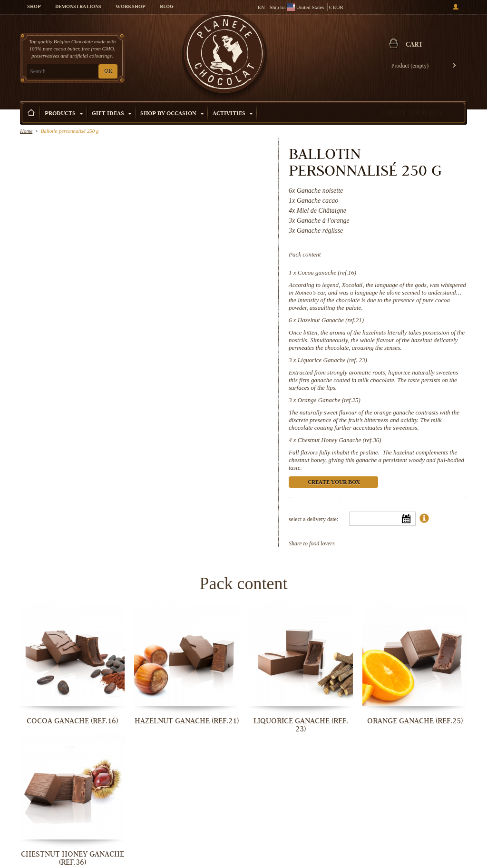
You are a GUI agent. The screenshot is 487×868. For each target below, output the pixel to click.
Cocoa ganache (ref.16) (327, 272)
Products (64, 114)
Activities (233, 114)
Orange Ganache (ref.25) (329, 400)
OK (108, 72)
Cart (414, 45)
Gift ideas (112, 114)
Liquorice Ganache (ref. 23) (332, 360)
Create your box (412, 114)
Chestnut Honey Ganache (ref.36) (340, 440)
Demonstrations (78, 7)
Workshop (131, 7)
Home (26, 131)
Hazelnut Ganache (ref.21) (331, 320)
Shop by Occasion (172, 114)
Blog (166, 7)
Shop (34, 7)
